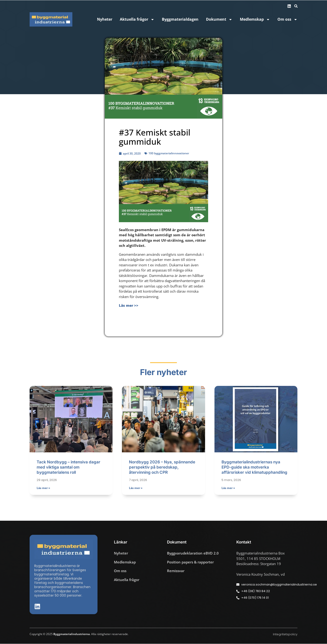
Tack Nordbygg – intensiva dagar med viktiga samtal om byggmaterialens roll (68, 467)
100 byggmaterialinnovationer (169, 153)
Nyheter (105, 19)
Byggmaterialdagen (180, 19)
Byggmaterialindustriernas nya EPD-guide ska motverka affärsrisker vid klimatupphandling (254, 467)
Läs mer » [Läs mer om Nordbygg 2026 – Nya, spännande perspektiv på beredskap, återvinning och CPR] (136, 488)
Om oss (287, 19)
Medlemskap (255, 19)
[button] (296, 6)
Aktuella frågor (137, 19)
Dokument (219, 19)
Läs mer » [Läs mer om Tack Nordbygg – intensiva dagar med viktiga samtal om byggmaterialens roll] (43, 488)
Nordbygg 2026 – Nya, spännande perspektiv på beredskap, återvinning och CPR (162, 467)
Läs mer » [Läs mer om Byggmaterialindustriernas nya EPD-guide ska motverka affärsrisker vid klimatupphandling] (228, 488)
